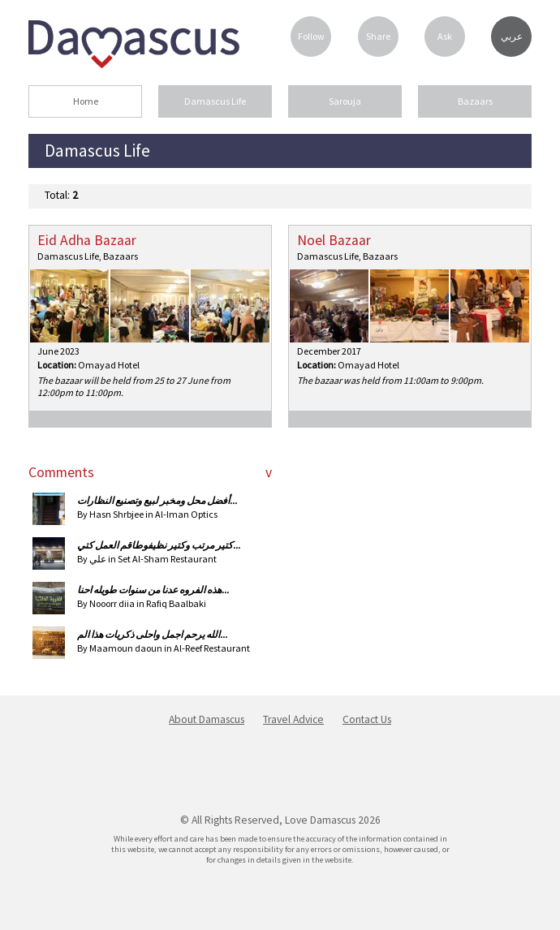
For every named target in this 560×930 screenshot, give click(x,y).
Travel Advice (293, 719)
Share (378, 36)
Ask (445, 36)
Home (86, 101)
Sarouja (345, 101)
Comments (61, 472)
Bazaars (475, 101)
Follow (311, 36)
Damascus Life (215, 101)
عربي (512, 37)
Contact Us (367, 719)
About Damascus (207, 719)
